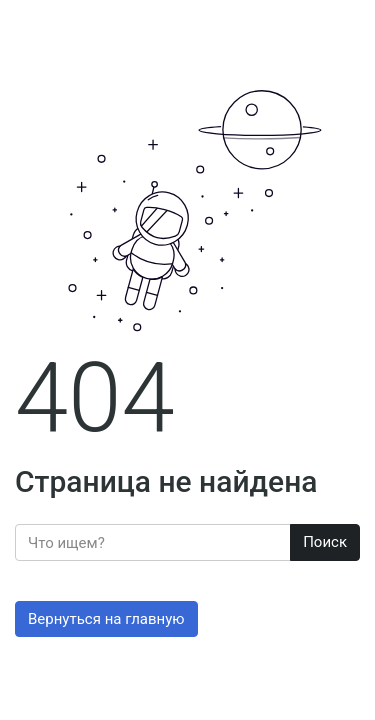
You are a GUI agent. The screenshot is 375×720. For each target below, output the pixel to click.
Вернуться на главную (106, 619)
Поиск (325, 542)
